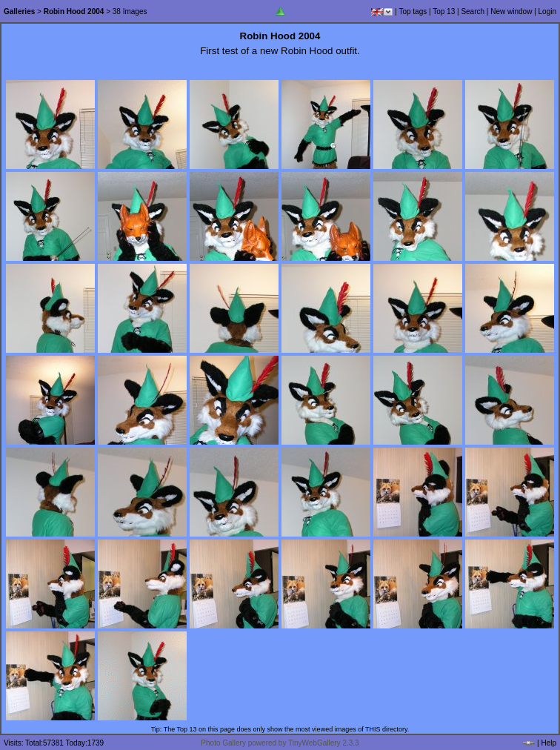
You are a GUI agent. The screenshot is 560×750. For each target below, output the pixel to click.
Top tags (413, 11)
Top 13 (444, 11)
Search (473, 11)
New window (511, 11)
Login (547, 11)
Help (549, 743)
